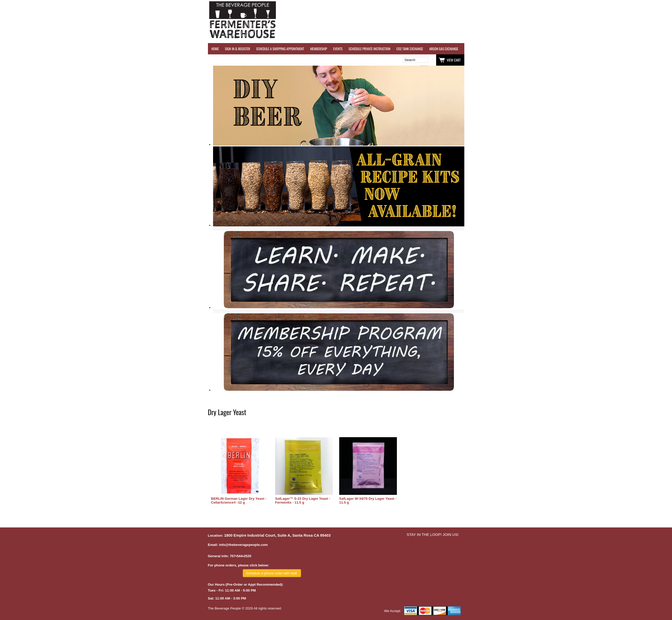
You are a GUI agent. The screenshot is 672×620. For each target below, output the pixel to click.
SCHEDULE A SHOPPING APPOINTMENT (280, 49)
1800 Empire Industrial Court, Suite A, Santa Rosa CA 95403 (277, 535)
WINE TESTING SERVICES (480, 49)
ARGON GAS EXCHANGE (444, 49)
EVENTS (338, 49)
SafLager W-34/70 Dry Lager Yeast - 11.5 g (368, 501)
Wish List (252, 60)
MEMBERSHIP (319, 49)
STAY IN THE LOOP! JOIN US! (433, 535)
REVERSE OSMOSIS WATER (517, 49)
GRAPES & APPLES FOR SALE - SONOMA (612, 49)
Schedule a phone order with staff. (272, 573)
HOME (215, 49)
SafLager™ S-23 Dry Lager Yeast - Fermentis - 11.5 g (303, 501)
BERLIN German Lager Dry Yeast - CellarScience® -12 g (239, 501)
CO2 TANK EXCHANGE (410, 49)
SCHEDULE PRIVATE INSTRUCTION (369, 49)
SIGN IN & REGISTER (237, 49)
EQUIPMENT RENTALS (655, 49)
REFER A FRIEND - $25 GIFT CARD (560, 49)
